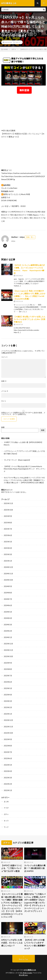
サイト (4, 401)
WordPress (23, 975)
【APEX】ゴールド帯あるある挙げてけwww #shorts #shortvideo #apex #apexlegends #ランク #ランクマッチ (25, 469)
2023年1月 (8, 714)
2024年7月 (8, 599)
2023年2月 (8, 707)
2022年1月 (8, 790)
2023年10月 (8, 656)
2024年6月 (8, 605)
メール (5, 391)
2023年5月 (8, 688)
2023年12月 (8, 644)
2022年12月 (8, 720)
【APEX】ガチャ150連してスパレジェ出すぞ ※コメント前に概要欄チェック (35, 944)
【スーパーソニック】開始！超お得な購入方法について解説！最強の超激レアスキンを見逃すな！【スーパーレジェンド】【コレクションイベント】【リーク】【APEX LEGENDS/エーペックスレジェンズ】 (12, 905)
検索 (3, 427)
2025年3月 (8, 554)
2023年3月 (8, 701)
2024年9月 (8, 586)
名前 (4, 381)
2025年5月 (8, 542)
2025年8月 (8, 523)
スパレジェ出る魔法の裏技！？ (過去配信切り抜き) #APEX (35, 868)
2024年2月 (8, 631)
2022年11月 (8, 727)
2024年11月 (8, 574)
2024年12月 (8, 567)
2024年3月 (8, 625)
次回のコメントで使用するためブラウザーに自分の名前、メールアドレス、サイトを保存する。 (23, 413)
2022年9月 (8, 739)
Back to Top (23, 959)
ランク (6, 827)
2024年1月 (8, 637)
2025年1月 (8, 561)
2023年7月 (8, 676)
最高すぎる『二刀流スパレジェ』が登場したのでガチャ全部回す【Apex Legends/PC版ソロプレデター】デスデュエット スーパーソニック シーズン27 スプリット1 (35, 903)
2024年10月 (8, 580)
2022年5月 (8, 765)
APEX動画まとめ (30, 970)
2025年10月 (8, 510)
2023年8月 (8, 669)
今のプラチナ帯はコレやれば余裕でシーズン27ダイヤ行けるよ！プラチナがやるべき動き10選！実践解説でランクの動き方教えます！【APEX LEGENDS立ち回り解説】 (24, 480)
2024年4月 (8, 618)
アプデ (6, 808)
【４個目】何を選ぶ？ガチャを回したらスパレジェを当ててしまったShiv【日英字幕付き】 (30, 319)
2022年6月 (8, 758)
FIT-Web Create (26, 973)
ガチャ (18, 42)
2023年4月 (8, 695)
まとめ (6, 801)
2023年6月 (8, 682)
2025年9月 (8, 516)
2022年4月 (8, 771)
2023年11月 (8, 650)
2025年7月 (8, 529)
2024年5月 (8, 612)
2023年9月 (8, 663)
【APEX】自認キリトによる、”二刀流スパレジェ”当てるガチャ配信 (12, 868)
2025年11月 (8, 503)
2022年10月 (8, 733)
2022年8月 (8, 746)
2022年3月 (8, 778)
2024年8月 (8, 593)
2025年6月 (8, 535)
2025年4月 (8, 548)
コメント (5, 357)
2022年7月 (8, 752)
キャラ (6, 821)
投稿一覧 (29, 237)
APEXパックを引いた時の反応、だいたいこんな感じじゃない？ (12, 943)
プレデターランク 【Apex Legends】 (17, 460)
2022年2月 (8, 784)
